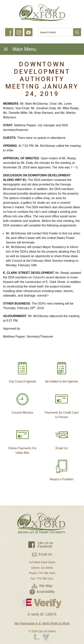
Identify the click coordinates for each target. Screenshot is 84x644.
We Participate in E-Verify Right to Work (42, 623)
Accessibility (42, 592)
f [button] (10, 33)
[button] (77, 32)
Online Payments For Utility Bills (22, 440)
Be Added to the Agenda (62, 371)
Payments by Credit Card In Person (62, 404)
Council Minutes (22, 402)
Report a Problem (62, 469)
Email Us (62, 437)
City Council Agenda (22, 371)
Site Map (42, 586)
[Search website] (54, 32)
